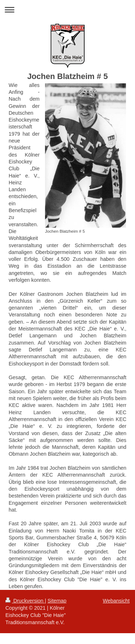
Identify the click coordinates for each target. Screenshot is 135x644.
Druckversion (25, 601)
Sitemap (57, 601)
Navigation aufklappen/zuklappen (67, 10)
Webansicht (116, 601)
